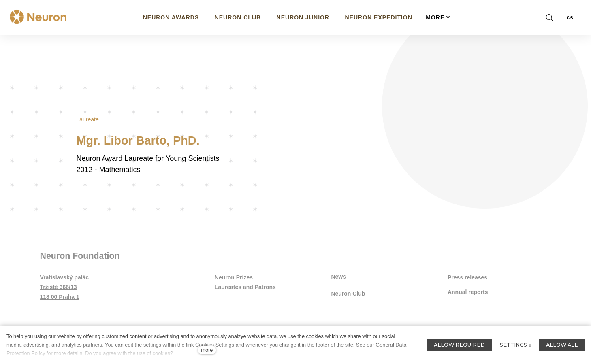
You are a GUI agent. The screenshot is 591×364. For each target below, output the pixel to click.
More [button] (438, 17)
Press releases (467, 278)
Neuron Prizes (234, 278)
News (338, 277)
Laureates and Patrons (245, 288)
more (207, 350)
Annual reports (468, 293)
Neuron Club (348, 293)
